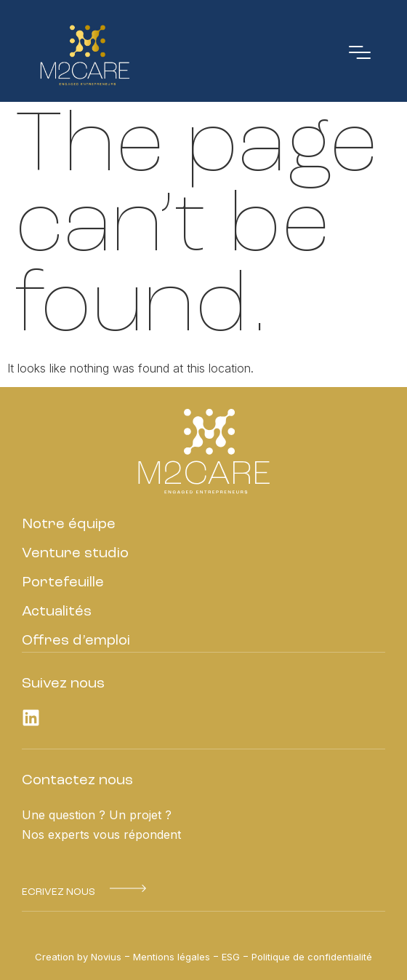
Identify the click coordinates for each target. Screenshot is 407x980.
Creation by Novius (78, 957)
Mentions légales (172, 957)
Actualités (57, 612)
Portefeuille (63, 583)
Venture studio (75, 554)
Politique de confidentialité (312, 957)
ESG (231, 957)
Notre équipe (69, 525)
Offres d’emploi (76, 641)
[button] (59, 892)
